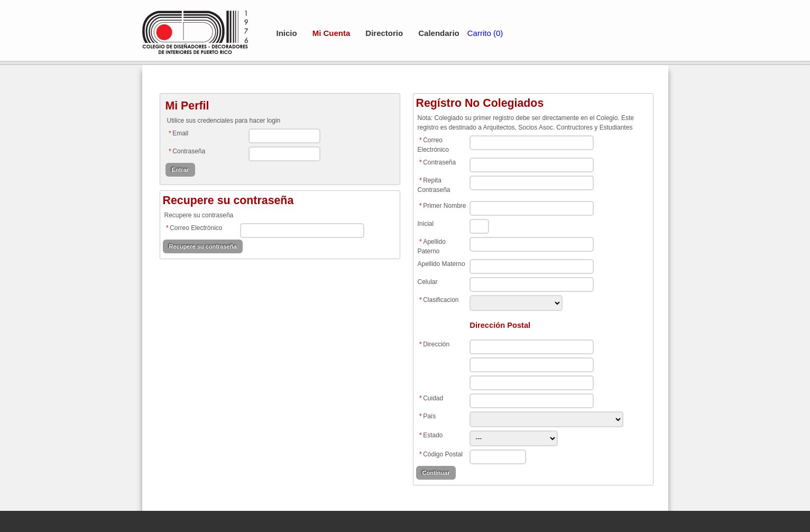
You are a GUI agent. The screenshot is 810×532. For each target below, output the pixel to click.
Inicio (287, 33)
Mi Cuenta (332, 33)
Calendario (439, 33)
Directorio (384, 33)
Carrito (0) (485, 33)
